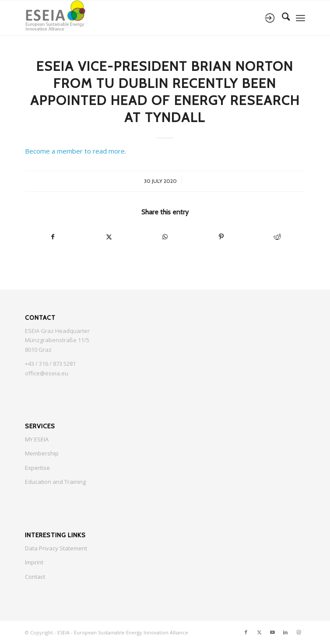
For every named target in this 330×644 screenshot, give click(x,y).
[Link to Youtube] (272, 632)
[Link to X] (259, 632)
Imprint (34, 562)
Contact (35, 577)
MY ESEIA (37, 439)
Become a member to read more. (75, 151)
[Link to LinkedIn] (285, 632)
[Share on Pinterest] (221, 237)
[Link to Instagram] (298, 632)
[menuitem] (282, 18)
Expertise (37, 468)
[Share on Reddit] (277, 237)
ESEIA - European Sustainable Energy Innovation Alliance (123, 632)
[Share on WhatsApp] (165, 237)
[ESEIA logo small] (137, 18)
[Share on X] (109, 237)
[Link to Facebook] (246, 632)
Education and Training (55, 482)
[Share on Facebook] (53, 237)
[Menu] (300, 18)
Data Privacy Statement (56, 548)
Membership (42, 453)
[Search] (282, 18)
